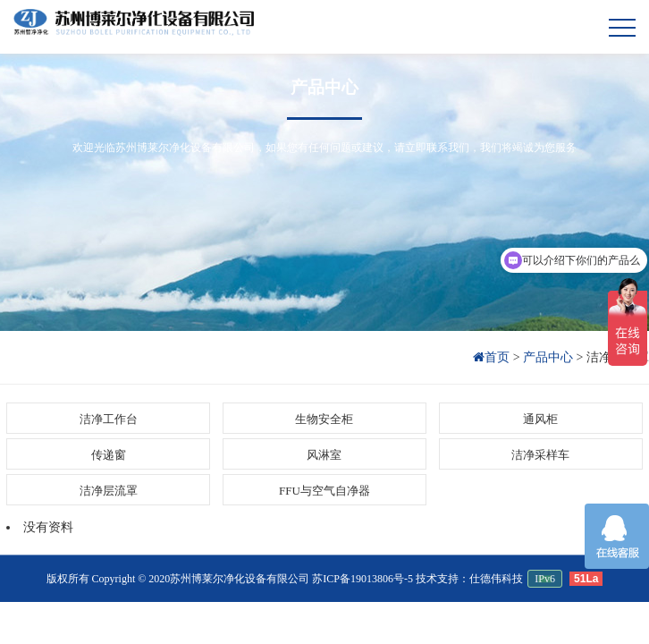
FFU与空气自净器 (324, 491)
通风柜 (540, 419)
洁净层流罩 (109, 491)
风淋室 (324, 455)
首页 (493, 357)
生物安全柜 (324, 419)
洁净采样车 (540, 455)
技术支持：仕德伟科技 (469, 579)
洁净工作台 (109, 419)
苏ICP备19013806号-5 (362, 579)
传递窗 (109, 455)
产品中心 (324, 87)
